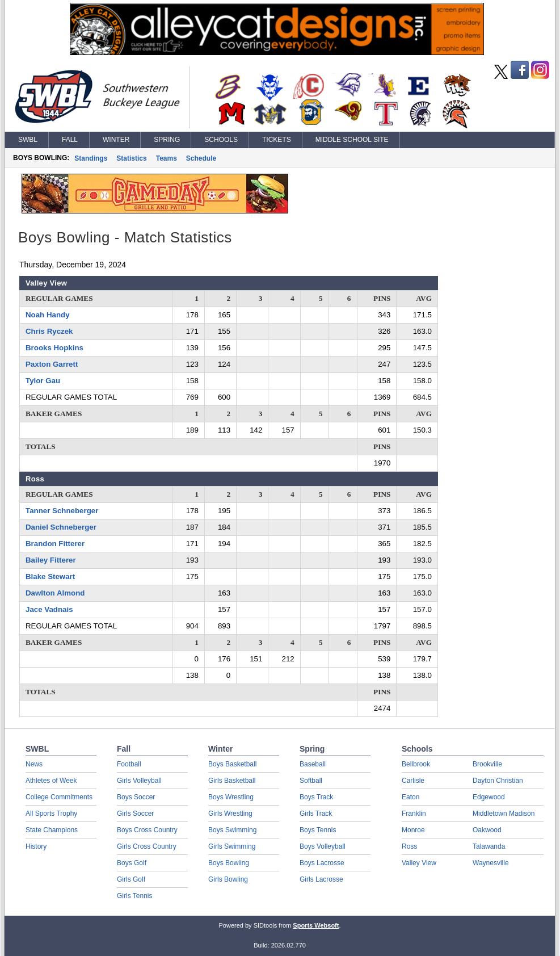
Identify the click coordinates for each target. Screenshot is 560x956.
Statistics (131, 158)
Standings (91, 158)
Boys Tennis (318, 830)
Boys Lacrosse (322, 863)
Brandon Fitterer (55, 544)
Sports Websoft (316, 925)
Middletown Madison (504, 814)
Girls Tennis (134, 896)
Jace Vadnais (49, 609)
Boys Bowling (229, 863)
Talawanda (489, 846)
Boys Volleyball (323, 846)
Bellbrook (416, 764)
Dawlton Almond (55, 593)
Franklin (414, 814)
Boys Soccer (136, 797)
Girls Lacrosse (321, 879)
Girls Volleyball (139, 781)
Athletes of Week (51, 781)
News (34, 764)
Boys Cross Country (147, 830)
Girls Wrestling (230, 814)
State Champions (52, 830)
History (36, 846)
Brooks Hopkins (54, 348)
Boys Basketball (232, 764)
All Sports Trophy (51, 814)
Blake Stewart (50, 576)
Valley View (419, 863)
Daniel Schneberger (61, 527)
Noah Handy (48, 315)
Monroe (413, 830)
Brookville (487, 764)
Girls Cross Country (147, 846)
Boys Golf (132, 863)
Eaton (410, 797)
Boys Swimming (232, 830)
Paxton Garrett (52, 364)
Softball (311, 781)
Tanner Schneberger (62, 511)
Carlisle (413, 781)
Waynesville (491, 863)
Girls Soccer (135, 814)
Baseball (313, 764)
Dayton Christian (498, 781)
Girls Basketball (232, 781)
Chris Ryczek (49, 331)
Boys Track (316, 797)
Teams (167, 158)
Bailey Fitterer (51, 560)
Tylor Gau (43, 381)
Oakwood (487, 830)
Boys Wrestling (231, 797)
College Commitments (59, 797)
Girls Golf (131, 879)
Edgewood (489, 797)
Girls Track (316, 814)
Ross (409, 846)
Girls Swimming (232, 846)
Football (129, 764)
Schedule (201, 158)
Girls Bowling (228, 879)
